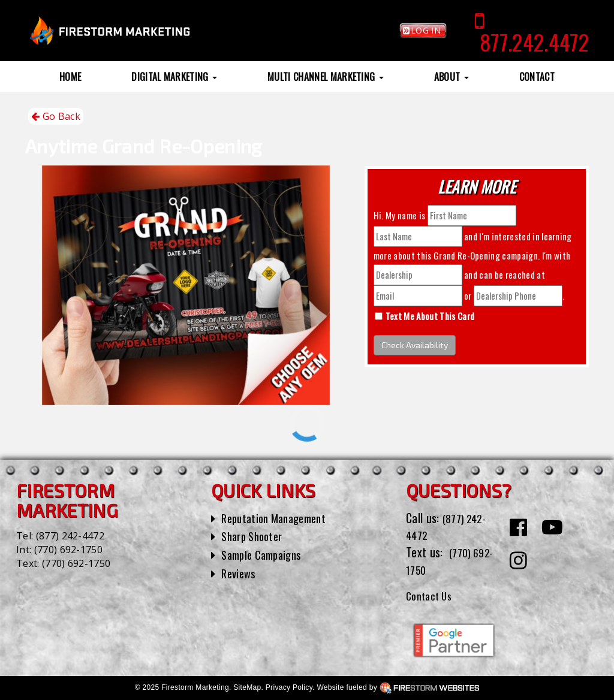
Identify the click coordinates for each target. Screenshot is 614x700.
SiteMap (247, 687)
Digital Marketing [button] (174, 77)
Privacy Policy (289, 687)
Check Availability (415, 345)
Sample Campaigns (265, 554)
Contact (537, 77)
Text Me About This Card (430, 316)
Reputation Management (279, 518)
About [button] (452, 77)
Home (70, 77)
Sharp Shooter (255, 536)
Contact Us (432, 595)
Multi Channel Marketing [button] (326, 77)
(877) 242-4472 (70, 536)
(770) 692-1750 (68, 550)
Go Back (56, 117)
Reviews (240, 573)
